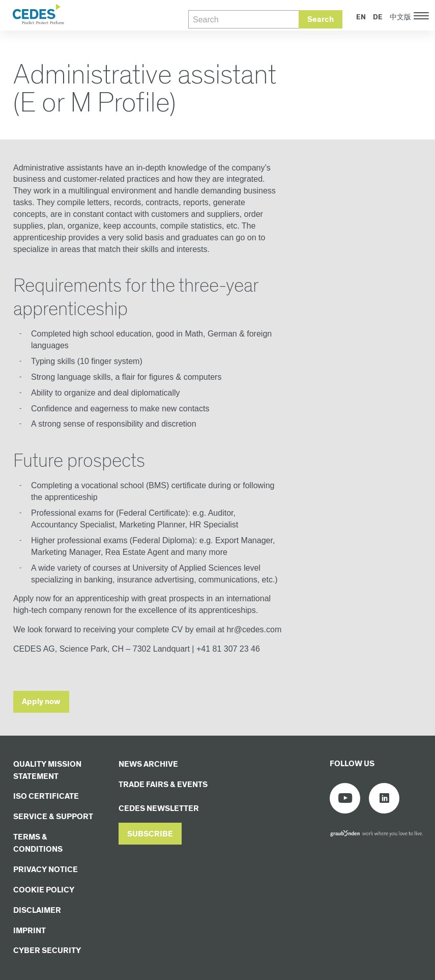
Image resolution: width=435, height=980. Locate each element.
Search (321, 20)
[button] (150, 834)
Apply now (41, 702)
